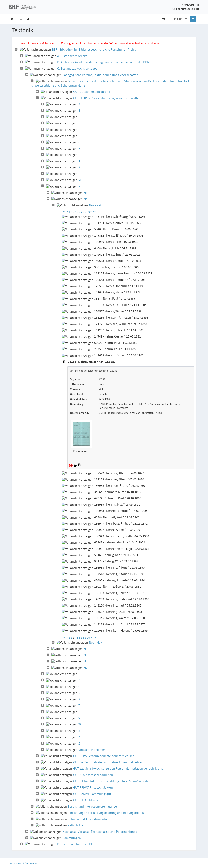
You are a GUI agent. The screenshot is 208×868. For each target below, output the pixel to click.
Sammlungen (72, 838)
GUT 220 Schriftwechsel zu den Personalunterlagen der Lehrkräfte (118, 769)
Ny (85, 668)
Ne (86, 199)
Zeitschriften (77, 825)
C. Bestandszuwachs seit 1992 (77, 69)
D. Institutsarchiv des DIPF (75, 844)
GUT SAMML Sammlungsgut (92, 794)
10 (89, 212)
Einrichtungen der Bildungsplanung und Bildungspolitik (106, 813)
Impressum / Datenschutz (24, 863)
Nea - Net (95, 205)
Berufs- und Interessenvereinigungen (93, 807)
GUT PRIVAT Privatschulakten (93, 788)
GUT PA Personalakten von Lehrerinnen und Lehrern (109, 762)
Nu (86, 661)
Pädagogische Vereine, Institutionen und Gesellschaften (100, 75)
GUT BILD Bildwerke (87, 800)
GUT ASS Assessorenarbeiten (93, 775)
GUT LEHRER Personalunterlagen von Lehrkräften (107, 98)
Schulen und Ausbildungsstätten (90, 819)
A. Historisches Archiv (72, 56)
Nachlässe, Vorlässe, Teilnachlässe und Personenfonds (100, 832)
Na (86, 193)
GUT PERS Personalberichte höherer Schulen (104, 756)
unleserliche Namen (92, 750)
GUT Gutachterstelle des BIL (92, 92)
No (86, 655)
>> (94, 212)
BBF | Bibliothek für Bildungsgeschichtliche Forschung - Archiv (94, 50)
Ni (85, 649)
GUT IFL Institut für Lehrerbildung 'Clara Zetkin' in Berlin (111, 781)
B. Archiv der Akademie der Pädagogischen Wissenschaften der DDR (103, 62)
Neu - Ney (95, 643)
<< (64, 212)
